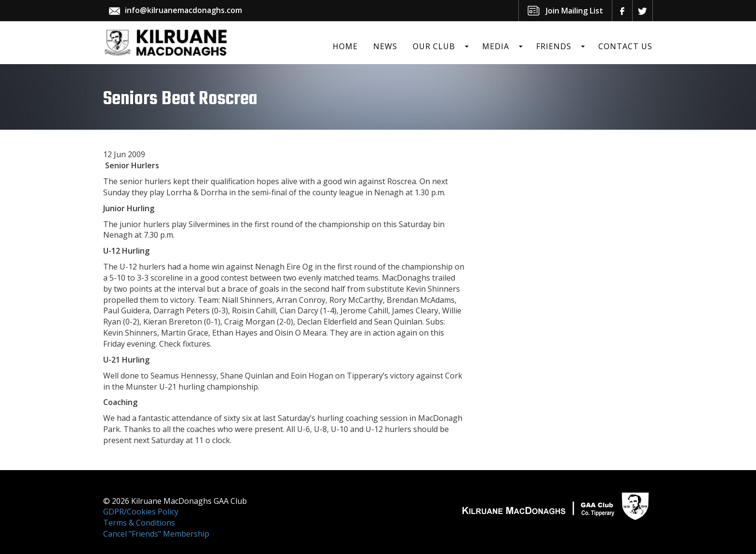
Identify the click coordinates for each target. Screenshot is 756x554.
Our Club (434, 46)
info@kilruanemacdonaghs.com (183, 10)
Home (345, 46)
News (385, 46)
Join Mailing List (574, 11)
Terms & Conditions (139, 523)
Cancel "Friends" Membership (156, 534)
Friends (554, 46)
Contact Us (625, 46)
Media (496, 46)
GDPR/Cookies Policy (141, 512)
